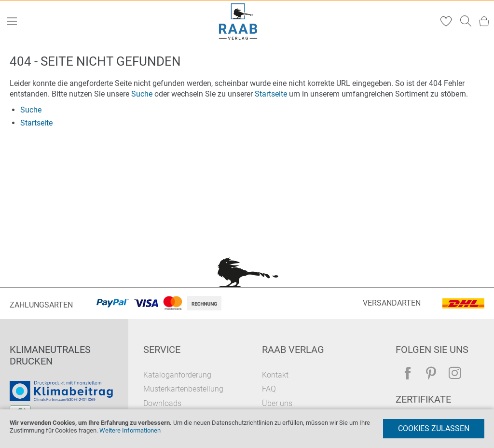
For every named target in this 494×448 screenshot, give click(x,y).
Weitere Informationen (130, 430)
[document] (247, 429)
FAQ (269, 389)
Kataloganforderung (177, 375)
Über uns (277, 403)
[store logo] (238, 21)
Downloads (162, 403)
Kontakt (275, 375)
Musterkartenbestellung (183, 389)
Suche (142, 94)
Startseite (271, 94)
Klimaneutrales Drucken (50, 355)
